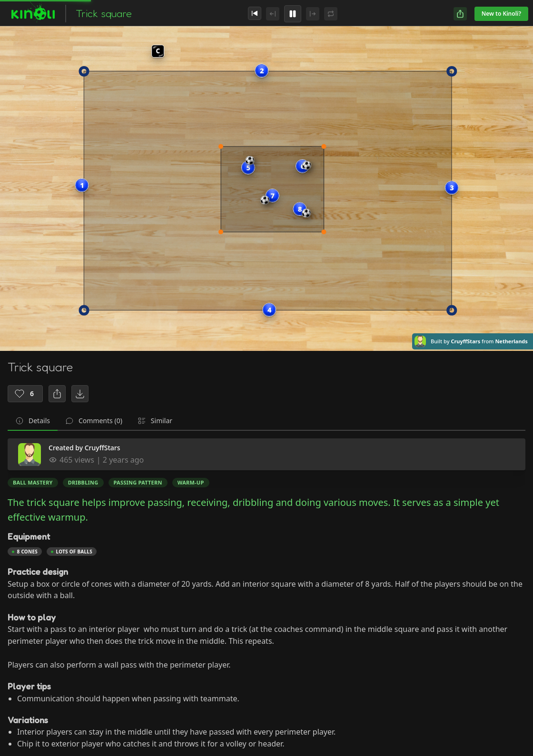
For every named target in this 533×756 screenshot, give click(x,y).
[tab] (33, 421)
